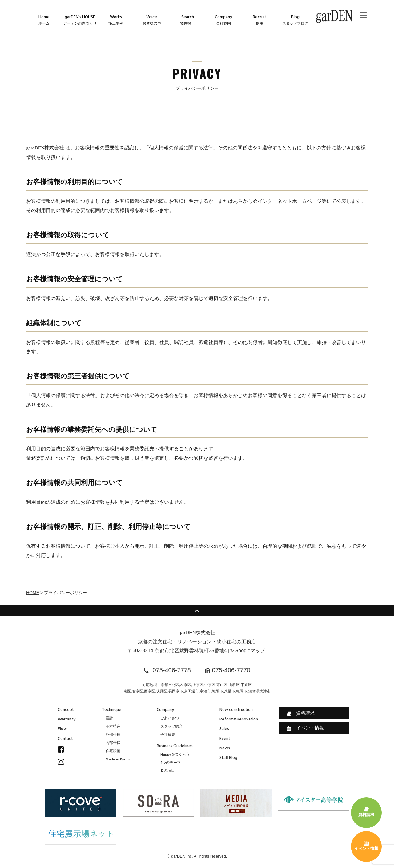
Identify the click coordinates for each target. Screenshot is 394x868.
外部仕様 (113, 735)
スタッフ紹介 (171, 727)
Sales (224, 729)
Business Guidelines (175, 746)
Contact (65, 739)
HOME (33, 593)
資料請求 (301, 713)
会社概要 (168, 735)
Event (225, 739)
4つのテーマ (171, 763)
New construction (236, 710)
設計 (109, 718)
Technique (112, 710)
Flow (62, 729)
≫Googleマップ (247, 651)
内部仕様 (113, 743)
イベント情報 (306, 728)
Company (165, 710)
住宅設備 (113, 751)
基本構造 (113, 727)
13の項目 (168, 771)
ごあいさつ (170, 718)
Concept (66, 710)
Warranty (67, 719)
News (225, 748)
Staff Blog (228, 758)
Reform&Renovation (239, 719)
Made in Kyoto (118, 759)
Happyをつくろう (175, 755)
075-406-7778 (172, 670)
